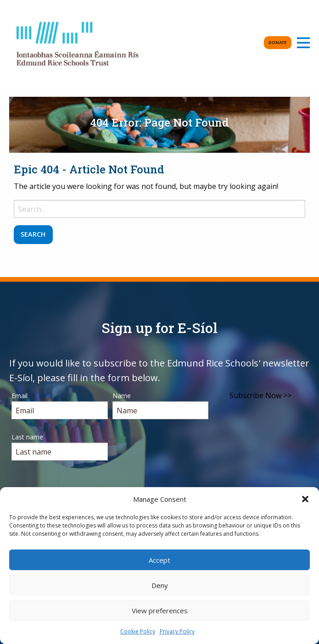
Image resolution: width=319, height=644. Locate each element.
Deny (160, 585)
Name (122, 396)
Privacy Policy (177, 631)
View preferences (160, 611)
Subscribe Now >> (260, 395)
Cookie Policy (138, 631)
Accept (159, 560)
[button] (305, 499)
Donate (277, 42)
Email (20, 396)
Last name (27, 437)
